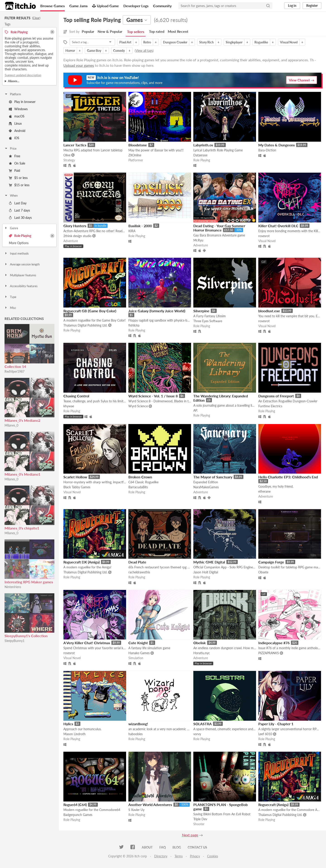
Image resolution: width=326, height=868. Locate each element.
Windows (18, 109)
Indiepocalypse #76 (274, 643)
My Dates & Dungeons (277, 145)
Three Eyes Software (208, 321)
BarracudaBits (138, 487)
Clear (36, 18)
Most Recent (178, 31)
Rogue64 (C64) (75, 805)
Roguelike (261, 42)
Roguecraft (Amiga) (273, 805)
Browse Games (53, 6)
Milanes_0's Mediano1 (22, 474)
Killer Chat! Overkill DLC (278, 226)
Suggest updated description (23, 75)
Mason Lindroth (74, 734)
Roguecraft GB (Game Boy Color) (90, 311)
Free (14, 156)
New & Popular (110, 31)
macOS (17, 116)
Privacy (195, 856)
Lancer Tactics (75, 145)
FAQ (163, 847)
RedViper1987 (14, 371)
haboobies (135, 734)
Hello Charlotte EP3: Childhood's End (288, 477)
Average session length (22, 264)
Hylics (68, 724)
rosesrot (264, 236)
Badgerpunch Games (78, 815)
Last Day (18, 203)
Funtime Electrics (270, 406)
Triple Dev (200, 819)
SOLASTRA (203, 724)
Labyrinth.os (203, 145)
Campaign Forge (271, 562)
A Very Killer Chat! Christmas (87, 643)
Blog (177, 847)
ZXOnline (135, 155)
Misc (10, 308)
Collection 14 (15, 366)
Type (10, 297)
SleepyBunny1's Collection (26, 636)
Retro (147, 42)
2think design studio (77, 236)
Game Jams (78, 6)
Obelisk (200, 643)
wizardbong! (138, 724)
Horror (70, 51)
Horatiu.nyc (202, 653)
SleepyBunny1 (14, 641)
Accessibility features (21, 286)
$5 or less (18, 178)
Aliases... (14, 81)
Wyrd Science (138, 406)
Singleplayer (234, 42)
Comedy (119, 51)
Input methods (17, 253)
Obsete (263, 572)
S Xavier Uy (136, 810)
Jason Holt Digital (206, 572)
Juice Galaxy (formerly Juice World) (157, 311)
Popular (88, 31)
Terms (179, 856)
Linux (15, 123)
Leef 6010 (265, 734)
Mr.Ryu (198, 240)
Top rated (157, 31)
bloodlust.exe (269, 311)
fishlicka (134, 325)
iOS (14, 138)
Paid (14, 170)
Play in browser (22, 102)
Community (162, 6)
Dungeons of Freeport (276, 396)
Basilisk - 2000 (140, 226)
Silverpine (201, 311)
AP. (195, 410)
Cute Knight (138, 643)
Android (17, 131)
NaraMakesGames (206, 487)
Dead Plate (137, 562)
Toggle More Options (29, 243)
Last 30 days (20, 218)
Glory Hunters (75, 226)
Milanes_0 (11, 425)
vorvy (197, 734)
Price (10, 148)
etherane (264, 491)
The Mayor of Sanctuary (213, 477)
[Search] (268, 6)
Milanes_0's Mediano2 (22, 420)
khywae (69, 406)
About (147, 847)
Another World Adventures (150, 805)
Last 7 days (19, 210)
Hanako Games (139, 653)
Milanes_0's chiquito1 (22, 528)
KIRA (132, 231)
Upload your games (79, 65)
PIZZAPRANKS (269, 653)
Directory (161, 856)
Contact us (197, 847)
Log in (292, 6)
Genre (11, 228)
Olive (67, 155)
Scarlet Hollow (75, 477)
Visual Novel (289, 42)
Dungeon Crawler (175, 42)
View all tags (144, 51)
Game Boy (94, 51)
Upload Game (105, 6)
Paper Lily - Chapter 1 (276, 724)
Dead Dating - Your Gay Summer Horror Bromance (219, 228)
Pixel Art (125, 42)
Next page (190, 835)
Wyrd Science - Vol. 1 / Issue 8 (153, 396)
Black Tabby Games (77, 487)
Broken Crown (140, 477)
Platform (13, 94)
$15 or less (19, 185)
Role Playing (20, 236)
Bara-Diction (267, 150)
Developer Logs (136, 6)
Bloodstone (138, 145)
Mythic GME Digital (209, 562)
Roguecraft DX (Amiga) (81, 562)
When (11, 196)
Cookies (213, 856)
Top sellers (136, 32)
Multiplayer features (20, 275)
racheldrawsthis (139, 572)
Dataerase (200, 155)
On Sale (17, 163)
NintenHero (13, 587)
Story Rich (206, 42)
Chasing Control (76, 396)
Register (312, 6)
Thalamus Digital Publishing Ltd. (85, 325)
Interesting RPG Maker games (29, 582)
